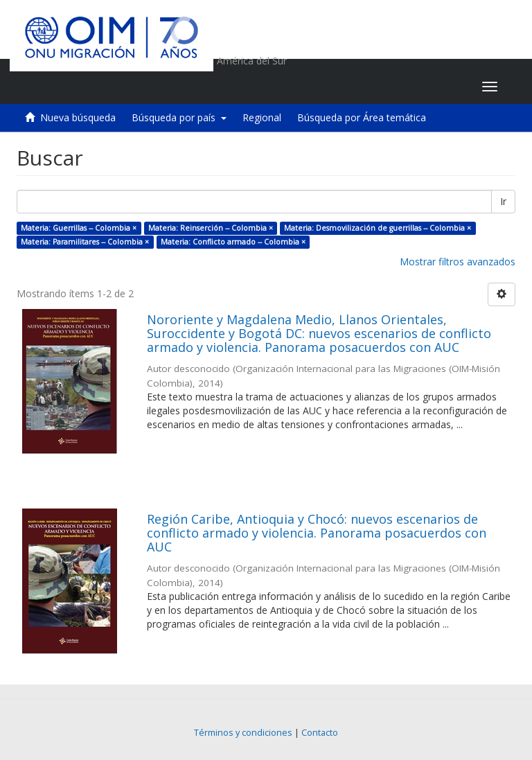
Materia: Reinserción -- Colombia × (211, 228)
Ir (503, 201)
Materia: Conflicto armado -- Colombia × (233, 242)
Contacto (320, 733)
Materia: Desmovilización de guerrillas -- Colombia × (378, 228)
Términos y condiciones (243, 733)
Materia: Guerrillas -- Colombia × (79, 228)
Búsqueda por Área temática (362, 117)
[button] (385, 87)
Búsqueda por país (179, 117)
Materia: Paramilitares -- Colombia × (85, 242)
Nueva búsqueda (78, 117)
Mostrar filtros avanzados (458, 262)
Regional (262, 117)
